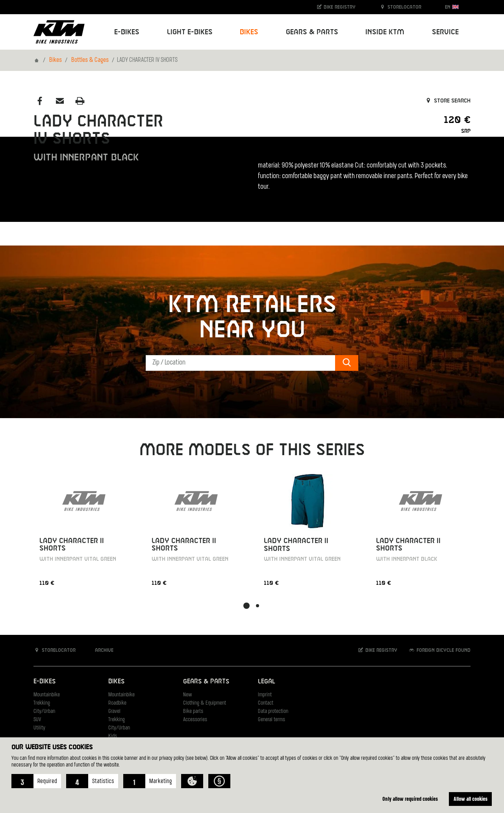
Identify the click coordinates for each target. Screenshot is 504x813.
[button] (36, 781)
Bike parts (193, 712)
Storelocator (400, 7)
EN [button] (452, 7)
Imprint (265, 695)
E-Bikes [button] (127, 32)
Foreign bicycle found (439, 650)
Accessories (195, 720)
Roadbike (117, 703)
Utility (39, 728)
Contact (266, 703)
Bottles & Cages (90, 60)
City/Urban (44, 712)
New (187, 695)
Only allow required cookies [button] (410, 799)
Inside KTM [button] (385, 32)
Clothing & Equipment (205, 703)
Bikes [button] (249, 32)
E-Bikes (44, 682)
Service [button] (445, 32)
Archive (100, 650)
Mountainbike (47, 695)
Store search (447, 101)
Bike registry (336, 7)
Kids (113, 736)
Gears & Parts (206, 682)
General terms (271, 720)
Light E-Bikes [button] (190, 32)
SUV (37, 720)
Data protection (273, 712)
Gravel (114, 712)
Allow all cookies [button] (471, 799)
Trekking (42, 703)
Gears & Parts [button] (312, 32)
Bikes (56, 60)
